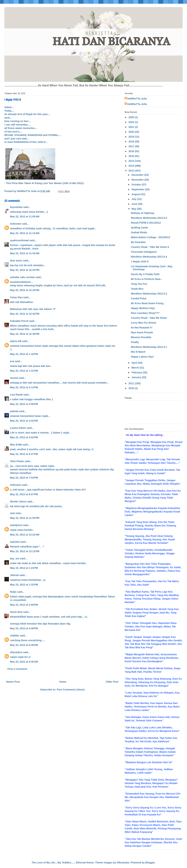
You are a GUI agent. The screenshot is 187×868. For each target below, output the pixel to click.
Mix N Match (138, 352)
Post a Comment (17, 669)
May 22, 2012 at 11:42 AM (25, 253)
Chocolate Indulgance (144, 252)
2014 (132, 161)
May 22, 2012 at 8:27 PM (24, 494)
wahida (14, 411)
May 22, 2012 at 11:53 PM (25, 518)
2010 (132, 388)
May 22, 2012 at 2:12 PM (24, 387)
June (135, 204)
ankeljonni (16, 525)
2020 (132, 132)
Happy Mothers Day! (143, 308)
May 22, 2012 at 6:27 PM (24, 454)
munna (14, 378)
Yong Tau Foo (139, 284)
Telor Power (17, 461)
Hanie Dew (16, 612)
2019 (132, 137)
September (138, 189)
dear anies (16, 261)
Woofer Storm (18, 502)
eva (12, 361)
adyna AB (16, 341)
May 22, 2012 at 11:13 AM (25, 233)
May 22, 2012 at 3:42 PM (24, 421)
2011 (132, 383)
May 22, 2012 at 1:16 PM (24, 354)
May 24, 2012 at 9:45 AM (24, 662)
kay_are (15, 558)
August (136, 194)
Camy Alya (16, 297)
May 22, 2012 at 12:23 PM (25, 270)
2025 (132, 117)
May (134, 209)
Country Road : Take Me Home (149, 318)
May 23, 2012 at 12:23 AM (25, 535)
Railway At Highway (143, 213)
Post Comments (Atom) (71, 690)
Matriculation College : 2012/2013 (151, 237)
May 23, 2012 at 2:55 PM (24, 605)
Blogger (150, 863)
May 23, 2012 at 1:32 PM (24, 585)
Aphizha (15, 542)
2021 (132, 127)
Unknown (16, 224)
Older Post (112, 682)
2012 (132, 171)
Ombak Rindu (139, 232)
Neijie (13, 592)
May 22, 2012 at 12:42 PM (25, 314)
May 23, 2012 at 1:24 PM (24, 568)
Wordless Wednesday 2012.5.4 (149, 257)
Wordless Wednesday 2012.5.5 (149, 218)
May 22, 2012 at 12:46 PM (25, 334)
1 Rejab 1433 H (140, 262)
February (137, 372)
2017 (132, 146)
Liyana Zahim (18, 428)
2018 (132, 142)
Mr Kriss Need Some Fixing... (148, 303)
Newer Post (13, 682)
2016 (132, 151)
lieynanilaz (16, 207)
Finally (135, 342)
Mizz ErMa (16, 445)
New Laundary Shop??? (145, 313)
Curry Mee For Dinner (144, 323)
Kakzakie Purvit (19, 321)
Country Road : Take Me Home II (150, 247)
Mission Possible (141, 337)
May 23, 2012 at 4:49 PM (24, 628)
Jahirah (14, 575)
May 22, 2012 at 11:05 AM (25, 217)
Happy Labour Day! (142, 357)
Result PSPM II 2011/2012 (146, 223)
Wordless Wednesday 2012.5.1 (149, 347)
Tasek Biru (137, 289)
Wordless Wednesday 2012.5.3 (149, 294)
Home (63, 682)
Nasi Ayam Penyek (142, 332)
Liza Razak (16, 395)
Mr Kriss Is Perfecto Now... (147, 279)
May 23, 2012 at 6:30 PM (24, 645)
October (137, 185)
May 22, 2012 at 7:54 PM (24, 478)
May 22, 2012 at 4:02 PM (24, 437)
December (138, 175)
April (135, 363)
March (136, 368)
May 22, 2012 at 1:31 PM (24, 371)
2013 (132, 166)
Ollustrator (123, 863)
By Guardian (138, 242)
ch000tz (15, 636)
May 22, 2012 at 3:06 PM (24, 404)
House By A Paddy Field (145, 274)
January (137, 377)
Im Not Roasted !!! (142, 328)
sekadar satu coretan (22, 277)
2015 (132, 156)
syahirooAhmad (19, 240)
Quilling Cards (139, 228)
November (138, 180)
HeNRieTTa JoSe (137, 99)
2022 (132, 122)
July (134, 199)
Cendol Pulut (139, 298)
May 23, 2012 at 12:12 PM (25, 551)
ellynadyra (16, 652)
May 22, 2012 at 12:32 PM (25, 290)
